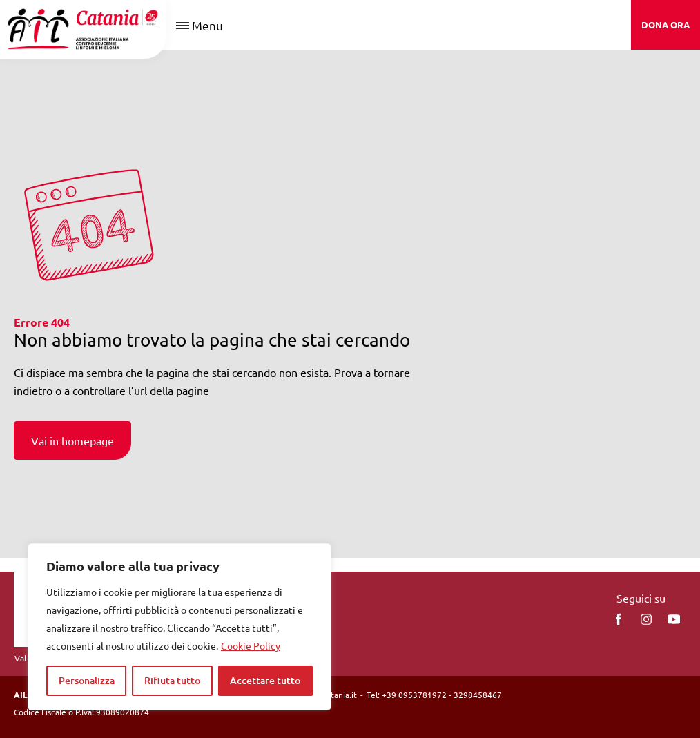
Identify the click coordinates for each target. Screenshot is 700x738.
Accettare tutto (265, 680)
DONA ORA (665, 25)
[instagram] (646, 619)
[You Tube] (674, 619)
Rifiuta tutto (172, 680)
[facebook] (619, 619)
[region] (179, 627)
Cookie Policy (251, 645)
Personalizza (87, 680)
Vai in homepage (72, 440)
